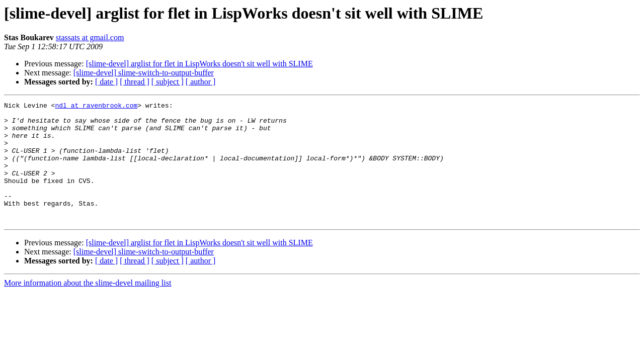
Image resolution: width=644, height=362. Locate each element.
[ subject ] (168, 82)
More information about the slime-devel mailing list (88, 307)
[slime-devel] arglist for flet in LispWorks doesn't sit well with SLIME (199, 64)
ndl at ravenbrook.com (96, 107)
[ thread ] (135, 82)
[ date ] (106, 82)
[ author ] (201, 82)
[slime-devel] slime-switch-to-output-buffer (144, 73)
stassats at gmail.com (90, 37)
